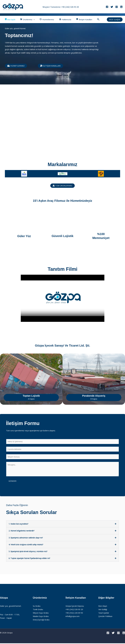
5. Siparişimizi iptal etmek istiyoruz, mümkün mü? (29, 552)
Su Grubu (37, 607)
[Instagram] (117, 7)
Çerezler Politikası (106, 617)
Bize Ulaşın (103, 607)
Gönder (12, 482)
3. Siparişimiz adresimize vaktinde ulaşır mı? (27, 538)
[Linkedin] (121, 7)
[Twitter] (112, 7)
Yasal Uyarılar (104, 614)
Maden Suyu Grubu (41, 617)
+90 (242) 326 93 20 (70, 7)
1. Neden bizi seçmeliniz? (19, 525)
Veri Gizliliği (103, 610)
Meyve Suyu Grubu (41, 614)
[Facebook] (107, 7)
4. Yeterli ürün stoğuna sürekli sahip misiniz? (27, 545)
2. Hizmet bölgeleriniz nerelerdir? (23, 532)
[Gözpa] (13, 6)
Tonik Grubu (38, 610)
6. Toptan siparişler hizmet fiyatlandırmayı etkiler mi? (31, 559)
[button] (32, 19)
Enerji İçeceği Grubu (41, 620)
